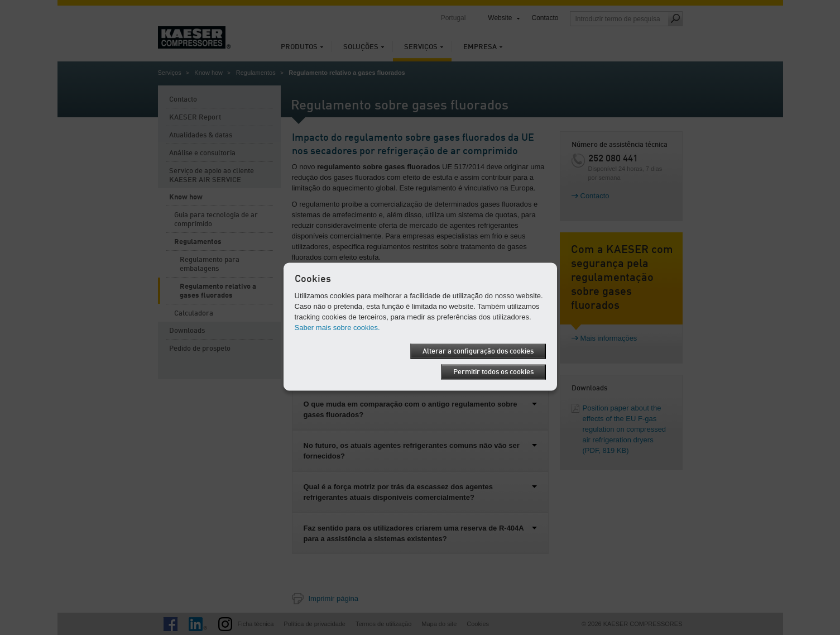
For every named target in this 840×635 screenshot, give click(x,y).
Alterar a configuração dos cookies (478, 351)
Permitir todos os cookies (493, 372)
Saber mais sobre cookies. (337, 327)
